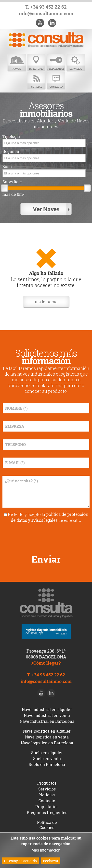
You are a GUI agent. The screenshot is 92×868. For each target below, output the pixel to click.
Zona (7, 167)
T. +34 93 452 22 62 (46, 7)
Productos (47, 783)
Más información (46, 850)
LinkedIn (52, 23)
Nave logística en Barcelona (47, 743)
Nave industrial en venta (47, 715)
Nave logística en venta (47, 737)
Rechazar (51, 861)
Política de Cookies (47, 825)
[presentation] (46, 537)
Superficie (12, 182)
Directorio (36, 63)
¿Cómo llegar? (46, 663)
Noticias (36, 81)
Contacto (56, 81)
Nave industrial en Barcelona (47, 721)
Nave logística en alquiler (47, 731)
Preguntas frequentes (47, 813)
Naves (17, 63)
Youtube (40, 23)
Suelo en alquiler (47, 753)
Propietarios (56, 63)
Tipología (11, 137)
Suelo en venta (47, 759)
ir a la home (46, 302)
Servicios (76, 63)
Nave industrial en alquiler (47, 710)
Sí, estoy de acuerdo (20, 861)
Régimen (11, 151)
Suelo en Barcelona (47, 764)
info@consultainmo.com (46, 14)
